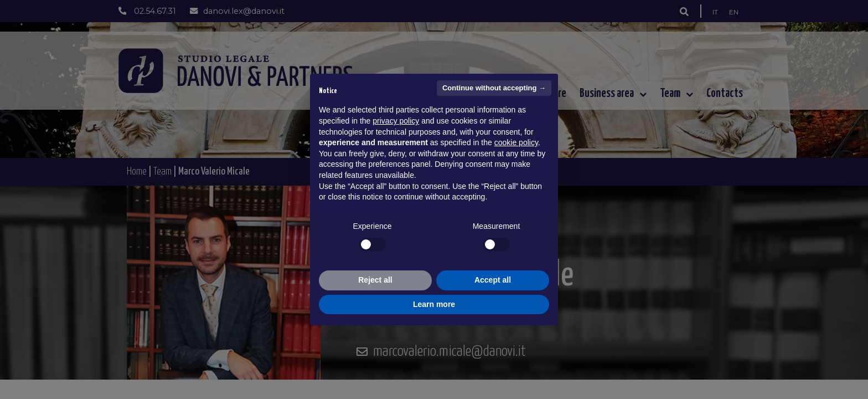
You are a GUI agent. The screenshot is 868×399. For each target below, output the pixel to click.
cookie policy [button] (516, 142)
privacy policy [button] (396, 121)
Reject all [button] (375, 280)
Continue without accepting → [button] (494, 88)
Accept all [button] (493, 280)
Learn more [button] (434, 304)
